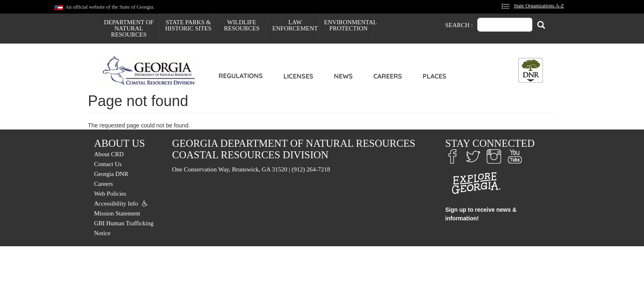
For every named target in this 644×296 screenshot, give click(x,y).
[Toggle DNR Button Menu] (531, 70)
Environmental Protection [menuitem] (348, 25)
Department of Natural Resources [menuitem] (129, 28)
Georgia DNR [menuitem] (111, 174)
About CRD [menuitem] (109, 154)
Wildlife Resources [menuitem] (242, 25)
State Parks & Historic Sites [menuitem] (188, 25)
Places (435, 76)
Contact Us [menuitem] (108, 164)
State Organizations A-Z (539, 6)
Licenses (298, 76)
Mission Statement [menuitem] (117, 213)
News (343, 76)
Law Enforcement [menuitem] (295, 25)
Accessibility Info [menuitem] (116, 203)
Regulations (241, 76)
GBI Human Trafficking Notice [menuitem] (124, 228)
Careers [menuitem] (103, 184)
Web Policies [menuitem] (110, 194)
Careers (388, 76)
